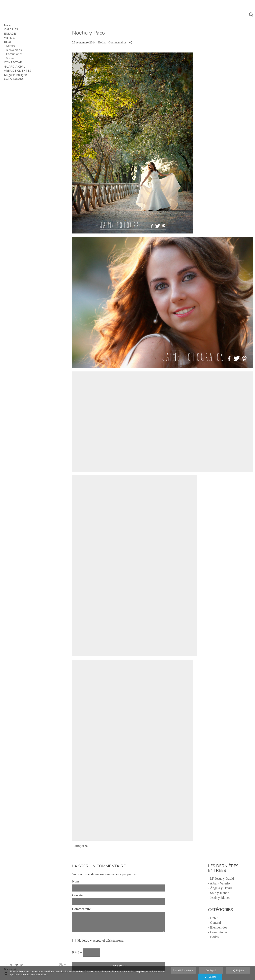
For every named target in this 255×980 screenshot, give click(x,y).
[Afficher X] (11, 965)
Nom (76, 881)
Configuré (211, 971)
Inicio (8, 25)
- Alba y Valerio (219, 883)
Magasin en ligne (16, 75)
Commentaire (81, 909)
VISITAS (9, 37)
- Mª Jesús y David (221, 879)
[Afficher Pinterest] (17, 965)
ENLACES (10, 33)
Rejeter (238, 971)
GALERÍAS (11, 29)
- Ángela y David (220, 888)
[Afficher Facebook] (6, 965)
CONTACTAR (13, 62)
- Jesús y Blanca (219, 898)
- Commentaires (117, 42)
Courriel (78, 895)
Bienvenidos (14, 50)
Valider (210, 977)
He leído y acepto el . (100, 941)
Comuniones (14, 54)
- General (215, 923)
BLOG (8, 42)
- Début (213, 918)
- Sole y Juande (219, 893)
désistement (114, 940)
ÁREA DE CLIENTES (18, 70)
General (11, 46)
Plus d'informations (183, 971)
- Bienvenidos (218, 927)
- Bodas (213, 937)
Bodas (10, 58)
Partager (80, 846)
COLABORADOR (15, 79)
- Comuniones (218, 932)
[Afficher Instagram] (22, 965)
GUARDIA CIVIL (15, 66)
